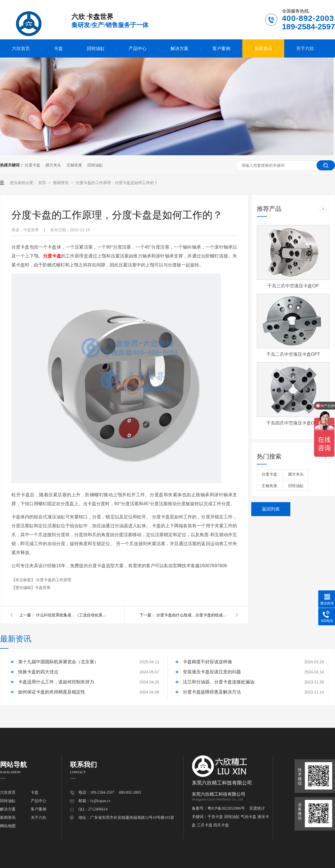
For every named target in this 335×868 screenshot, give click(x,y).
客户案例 (221, 48)
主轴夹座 (74, 165)
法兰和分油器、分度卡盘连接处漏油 (219, 682)
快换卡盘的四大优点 (38, 672)
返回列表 (271, 509)
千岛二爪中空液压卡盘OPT (293, 354)
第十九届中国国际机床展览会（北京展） (58, 662)
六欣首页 (21, 48)
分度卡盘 (32, 165)
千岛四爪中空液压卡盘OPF (293, 423)
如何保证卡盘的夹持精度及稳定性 (52, 692)
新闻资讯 (263, 48)
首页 (43, 183)
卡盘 (58, 48)
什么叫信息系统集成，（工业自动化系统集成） (72, 615)
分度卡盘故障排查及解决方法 (212, 692)
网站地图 (8, 826)
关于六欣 (305, 48)
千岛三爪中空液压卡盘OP (293, 286)
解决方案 (180, 48)
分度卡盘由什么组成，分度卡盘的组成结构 (193, 615)
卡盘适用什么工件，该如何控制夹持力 (56, 682)
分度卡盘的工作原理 (54, 580)
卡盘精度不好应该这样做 (207, 662)
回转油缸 (96, 48)
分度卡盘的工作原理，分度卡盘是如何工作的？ (117, 183)
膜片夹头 (53, 165)
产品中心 (138, 48)
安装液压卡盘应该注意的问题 (212, 672)
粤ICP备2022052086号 (226, 808)
